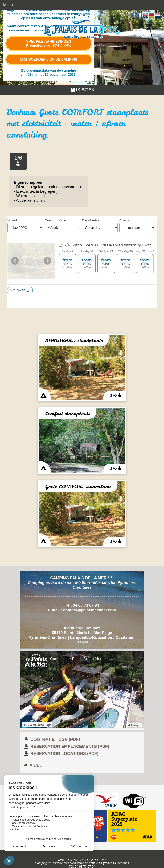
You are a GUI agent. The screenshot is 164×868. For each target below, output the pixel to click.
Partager (134, 725)
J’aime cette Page (37, 725)
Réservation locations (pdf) (61, 753)
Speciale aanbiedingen (49, 43)
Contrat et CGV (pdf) (52, 739)
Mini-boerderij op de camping (49, 59)
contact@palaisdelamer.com (90, 610)
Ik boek (82, 90)
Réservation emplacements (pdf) (66, 746)
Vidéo (33, 765)
